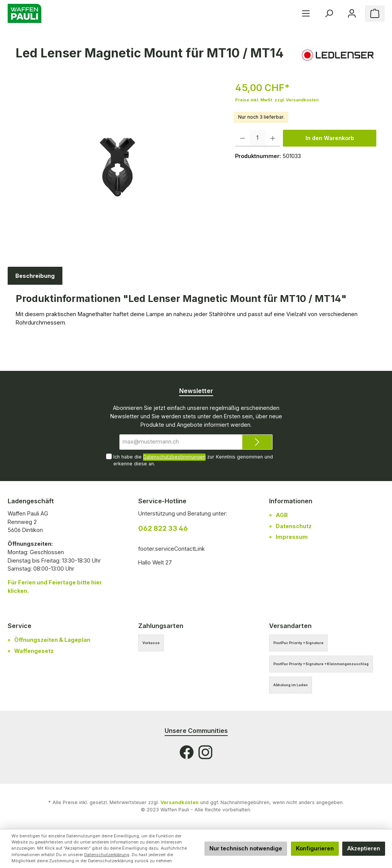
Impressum (292, 537)
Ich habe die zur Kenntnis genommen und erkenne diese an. (193, 460)
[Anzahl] (258, 138)
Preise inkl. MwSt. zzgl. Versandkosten (277, 100)
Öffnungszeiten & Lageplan (52, 640)
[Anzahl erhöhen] (273, 138)
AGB (282, 515)
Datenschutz (294, 526)
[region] (118, 163)
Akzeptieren (364, 848)
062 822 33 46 (163, 528)
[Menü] (306, 14)
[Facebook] (187, 752)
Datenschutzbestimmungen (174, 457)
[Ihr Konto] (352, 14)
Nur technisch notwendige (246, 848)
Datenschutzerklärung (107, 855)
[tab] (35, 276)
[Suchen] (329, 14)
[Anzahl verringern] (243, 138)
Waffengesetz (34, 651)
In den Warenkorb (330, 138)
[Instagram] (205, 752)
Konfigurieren (315, 848)
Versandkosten (180, 802)
